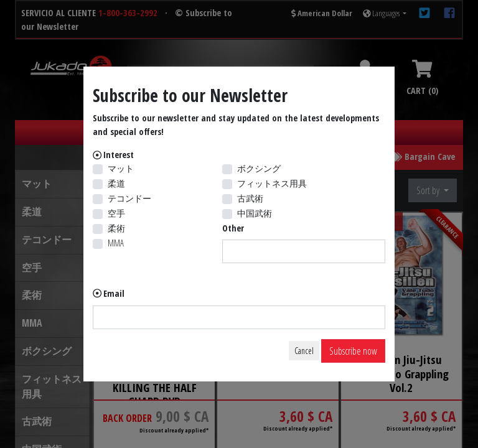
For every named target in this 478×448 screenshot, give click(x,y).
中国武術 (255, 213)
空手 (116, 213)
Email (114, 293)
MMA (116, 243)
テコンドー (129, 198)
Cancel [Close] (304, 351)
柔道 (116, 183)
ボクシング (259, 168)
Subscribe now (353, 351)
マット (121, 168)
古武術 (250, 198)
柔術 (116, 228)
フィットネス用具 (272, 183)
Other (233, 228)
